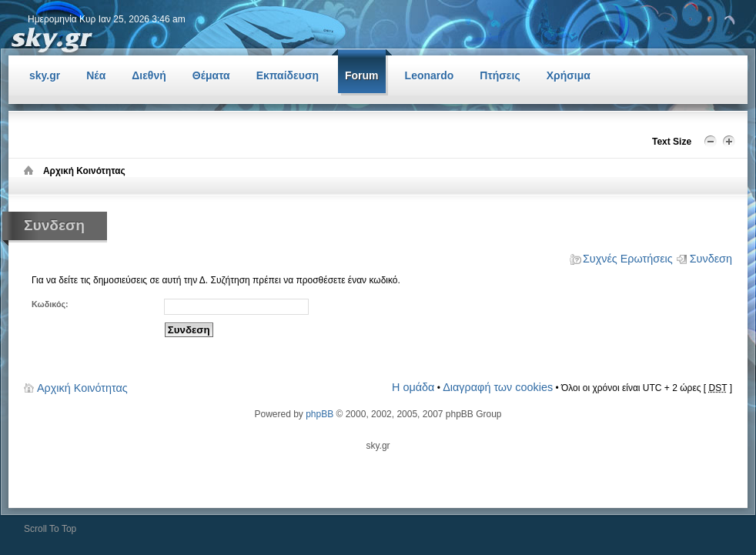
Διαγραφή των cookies (498, 387)
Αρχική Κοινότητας (82, 388)
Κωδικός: (50, 304)
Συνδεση (711, 259)
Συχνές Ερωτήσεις (628, 259)
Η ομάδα (413, 387)
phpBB (319, 414)
